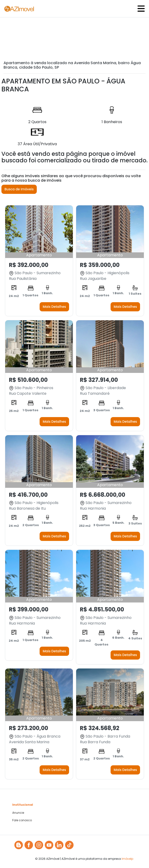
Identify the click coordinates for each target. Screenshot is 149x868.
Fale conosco (22, 820)
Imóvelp (127, 859)
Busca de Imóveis (19, 189)
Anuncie (18, 813)
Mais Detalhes (54, 307)
